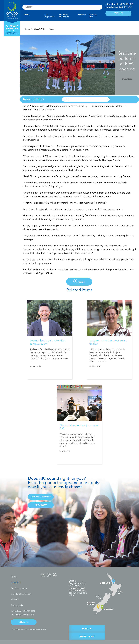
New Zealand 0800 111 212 (22, 615)
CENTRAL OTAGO (87, 637)
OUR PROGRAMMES (41, 497)
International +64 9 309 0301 (23, 611)
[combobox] (86, 99)
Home (27, 15)
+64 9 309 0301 (126, 4)
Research (82, 15)
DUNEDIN (87, 629)
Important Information (64, 16)
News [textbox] (66, 99)
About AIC (36, 16)
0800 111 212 (125, 7)
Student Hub (93, 16)
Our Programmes (49, 16)
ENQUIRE (118, 13)
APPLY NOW (41, 505)
